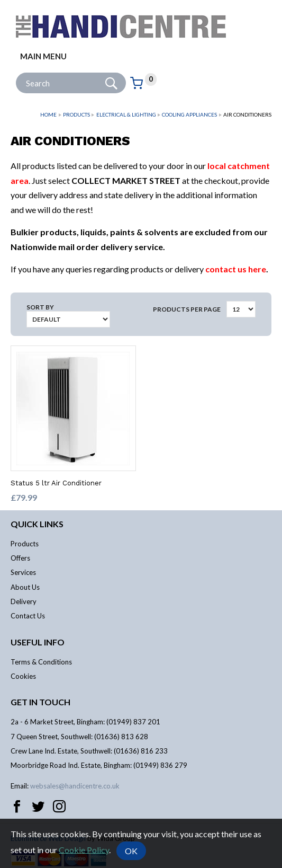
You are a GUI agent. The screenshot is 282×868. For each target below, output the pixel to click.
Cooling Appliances (189, 114)
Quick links (37, 524)
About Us (25, 587)
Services (23, 572)
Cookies (23, 676)
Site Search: (16, 73)
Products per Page (187, 309)
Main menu (43, 56)
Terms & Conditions (41, 662)
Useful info (38, 642)
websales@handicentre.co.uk (75, 786)
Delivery (24, 601)
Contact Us (28, 616)
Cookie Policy (84, 849)
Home (48, 114)
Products (76, 114)
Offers (20, 558)
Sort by (40, 307)
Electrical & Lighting (126, 114)
